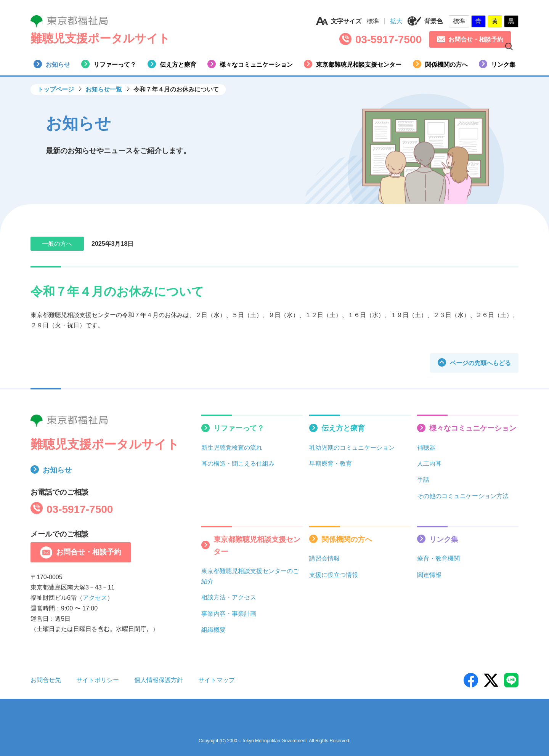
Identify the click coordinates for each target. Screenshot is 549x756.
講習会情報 (324, 558)
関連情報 (429, 575)
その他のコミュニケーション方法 (463, 496)
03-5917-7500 (388, 39)
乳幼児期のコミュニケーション (352, 448)
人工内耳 (429, 464)
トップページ (56, 89)
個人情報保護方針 (159, 680)
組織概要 (213, 630)
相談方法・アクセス (229, 597)
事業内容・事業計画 (229, 614)
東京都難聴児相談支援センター (353, 64)
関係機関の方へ (440, 64)
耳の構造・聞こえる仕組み (238, 464)
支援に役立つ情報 (334, 575)
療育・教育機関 (438, 558)
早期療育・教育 (331, 464)
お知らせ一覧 (104, 89)
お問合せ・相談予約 (470, 39)
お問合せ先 (46, 680)
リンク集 (497, 64)
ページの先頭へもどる (474, 362)
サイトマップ (217, 680)
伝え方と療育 (172, 64)
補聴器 (426, 448)
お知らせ (52, 64)
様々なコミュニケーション (250, 64)
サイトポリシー (98, 680)
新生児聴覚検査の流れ (232, 448)
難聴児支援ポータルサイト (100, 38)
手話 (423, 480)
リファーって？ (109, 64)
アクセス (95, 598)
